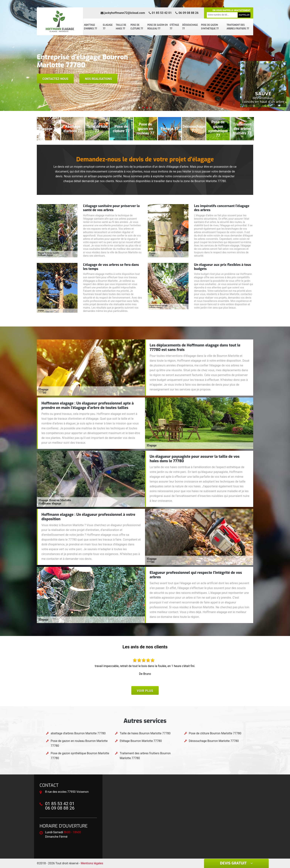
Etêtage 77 (174, 27)
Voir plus (145, 691)
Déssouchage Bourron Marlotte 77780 (214, 741)
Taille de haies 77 (121, 27)
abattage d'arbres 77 (91, 27)
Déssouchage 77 (190, 27)
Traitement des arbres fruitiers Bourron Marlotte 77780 (145, 756)
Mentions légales (92, 863)
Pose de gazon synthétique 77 (210, 27)
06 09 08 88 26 (187, 13)
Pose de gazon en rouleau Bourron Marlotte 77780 (79, 743)
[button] (139, 108)
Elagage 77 (108, 27)
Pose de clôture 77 (137, 27)
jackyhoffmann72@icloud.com (123, 13)
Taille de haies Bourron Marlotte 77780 (145, 733)
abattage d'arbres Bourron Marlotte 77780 (78, 733)
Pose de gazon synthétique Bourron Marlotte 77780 (80, 756)
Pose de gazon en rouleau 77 (158, 27)
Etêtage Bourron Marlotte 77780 (141, 741)
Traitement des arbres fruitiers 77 (238, 27)
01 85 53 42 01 (160, 13)
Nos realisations (98, 79)
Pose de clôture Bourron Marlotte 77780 (215, 733)
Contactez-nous (55, 79)
